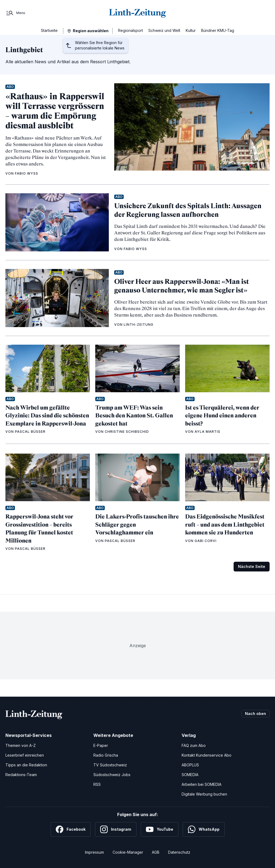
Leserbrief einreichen (25, 755)
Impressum (94, 852)
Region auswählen (91, 31)
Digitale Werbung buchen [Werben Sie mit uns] (204, 794)
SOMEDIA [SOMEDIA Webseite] (190, 775)
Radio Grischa (106, 755)
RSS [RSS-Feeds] (97, 784)
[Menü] (15, 13)
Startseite (49, 30)
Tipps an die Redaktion (26, 765)
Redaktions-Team (21, 775)
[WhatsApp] (204, 829)
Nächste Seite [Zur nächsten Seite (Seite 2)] (252, 566)
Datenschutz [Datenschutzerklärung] (179, 852)
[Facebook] (71, 829)
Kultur (191, 30)
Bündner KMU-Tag (218, 30)
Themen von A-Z (21, 745)
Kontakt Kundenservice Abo (207, 755)
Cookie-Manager (128, 852)
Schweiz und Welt (164, 30)
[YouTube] (160, 829)
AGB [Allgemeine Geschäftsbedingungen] (156, 852)
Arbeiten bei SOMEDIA (202, 784)
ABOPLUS (190, 765)
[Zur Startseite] (137, 13)
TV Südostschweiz (110, 765)
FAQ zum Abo (194, 745)
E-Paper (101, 745)
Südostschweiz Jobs (112, 775)
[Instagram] (116, 829)
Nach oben (256, 714)
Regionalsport (130, 30)
